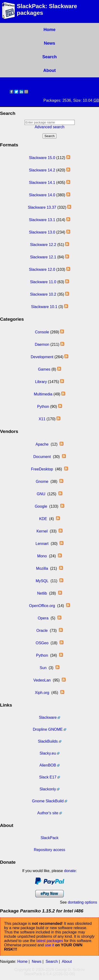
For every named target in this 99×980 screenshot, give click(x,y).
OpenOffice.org (42, 606)
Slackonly (48, 789)
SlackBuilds (48, 741)
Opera (43, 618)
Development (42, 357)
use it (49, 945)
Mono (42, 556)
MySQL (42, 581)
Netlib (42, 593)
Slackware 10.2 (43, 294)
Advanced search (49, 127)
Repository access (50, 850)
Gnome (42, 482)
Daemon (42, 344)
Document (42, 457)
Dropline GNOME (48, 729)
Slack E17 (48, 777)
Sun (43, 668)
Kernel (42, 531)
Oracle (42, 631)
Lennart (42, 544)
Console (42, 332)
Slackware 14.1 (42, 183)
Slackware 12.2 (43, 245)
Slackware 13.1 (42, 220)
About (49, 70)
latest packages (50, 941)
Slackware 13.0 (42, 232)
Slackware (48, 717)
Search (49, 57)
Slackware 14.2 (42, 170)
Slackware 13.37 (42, 207)
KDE (43, 519)
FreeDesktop (42, 469)
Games (44, 369)
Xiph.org (42, 693)
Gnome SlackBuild (48, 801)
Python (43, 407)
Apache (42, 444)
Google (41, 506)
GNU (41, 494)
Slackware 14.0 (42, 195)
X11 (42, 419)
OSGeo (42, 643)
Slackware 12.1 (43, 257)
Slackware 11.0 (43, 282)
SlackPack (50, 838)
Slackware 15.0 (42, 158)
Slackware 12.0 (42, 269)
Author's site (48, 813)
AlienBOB (48, 765)
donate (70, 871)
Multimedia (43, 394)
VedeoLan (42, 680)
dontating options (82, 902)
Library (41, 382)
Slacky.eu (48, 753)
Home (49, 30)
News (49, 43)
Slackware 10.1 (44, 307)
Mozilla (42, 568)
